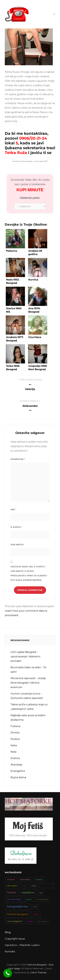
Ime (13, 510)
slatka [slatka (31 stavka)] (34, 886)
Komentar (18, 459)
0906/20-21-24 (33, 138)
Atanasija (16, 765)
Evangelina (18, 771)
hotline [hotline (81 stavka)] (12, 892)
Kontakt (10, 951)
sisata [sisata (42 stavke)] (30, 921)
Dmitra (15, 733)
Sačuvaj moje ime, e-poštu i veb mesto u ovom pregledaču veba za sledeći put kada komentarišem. (29, 573)
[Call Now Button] (8, 973)
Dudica (15, 739)
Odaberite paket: (30, 198)
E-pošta (16, 527)
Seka (14, 745)
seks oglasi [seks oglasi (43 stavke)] (12, 886)
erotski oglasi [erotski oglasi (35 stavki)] (47, 886)
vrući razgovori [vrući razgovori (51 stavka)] (15, 921)
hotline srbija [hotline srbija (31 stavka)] (25, 880)
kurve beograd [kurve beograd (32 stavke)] (42, 899)
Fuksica (15, 726)
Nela (13, 752)
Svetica (15, 758)
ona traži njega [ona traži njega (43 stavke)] (14, 899)
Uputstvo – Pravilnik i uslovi (22, 945)
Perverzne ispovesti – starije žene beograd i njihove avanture (28, 683)
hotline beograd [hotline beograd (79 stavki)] (17, 914)
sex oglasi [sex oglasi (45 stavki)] (42, 921)
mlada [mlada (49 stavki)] (36, 914)
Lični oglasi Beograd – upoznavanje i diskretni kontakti (25, 656)
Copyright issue (15, 939)
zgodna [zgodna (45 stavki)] (39, 879)
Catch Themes (38, 972)
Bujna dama (18, 777)
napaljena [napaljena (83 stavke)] (28, 892)
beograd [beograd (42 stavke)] (11, 879)
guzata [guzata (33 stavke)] (29, 899)
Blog (8, 932)
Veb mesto (17, 545)
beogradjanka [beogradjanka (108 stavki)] (17, 906)
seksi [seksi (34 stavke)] (24, 886)
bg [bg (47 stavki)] (41, 893)
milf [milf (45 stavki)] (35, 907)
